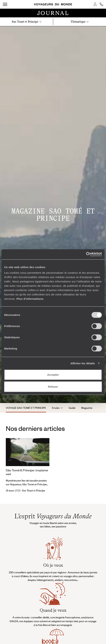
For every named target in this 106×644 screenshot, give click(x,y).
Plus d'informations (30, 299)
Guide (72, 408)
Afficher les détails (83, 363)
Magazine (87, 408)
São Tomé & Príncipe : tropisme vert (27, 472)
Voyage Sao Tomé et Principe (26, 408)
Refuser (53, 386)
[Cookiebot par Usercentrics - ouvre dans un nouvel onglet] (86, 254)
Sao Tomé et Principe (34, 491)
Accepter (53, 375)
